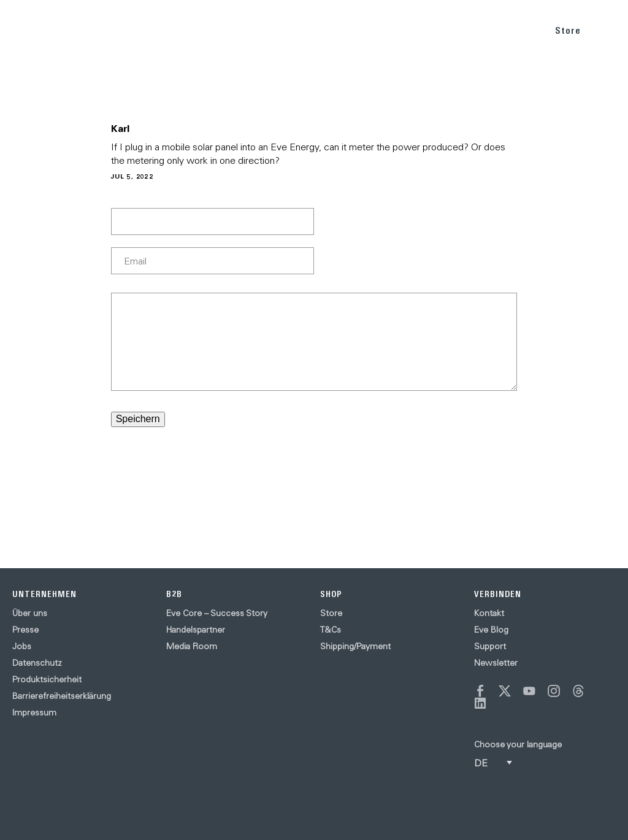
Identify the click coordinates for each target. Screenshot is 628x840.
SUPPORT (514, 30)
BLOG (467, 30)
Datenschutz (37, 663)
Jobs (22, 646)
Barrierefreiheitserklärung (62, 696)
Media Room (192, 646)
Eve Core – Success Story (217, 613)
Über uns (30, 613)
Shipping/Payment (355, 646)
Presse (25, 630)
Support (490, 646)
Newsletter (496, 663)
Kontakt (489, 613)
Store (568, 30)
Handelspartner (196, 630)
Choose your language (518, 744)
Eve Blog (491, 630)
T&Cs (331, 630)
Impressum (34, 712)
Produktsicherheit (47, 679)
